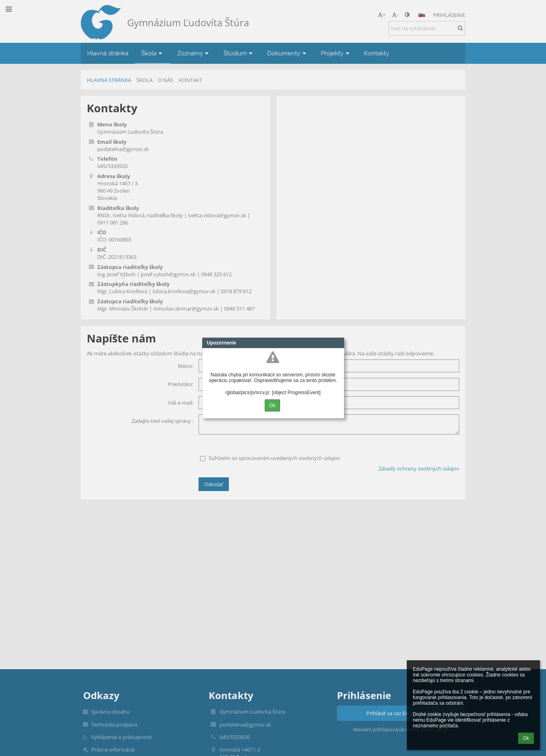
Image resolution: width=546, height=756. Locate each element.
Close (338, 343)
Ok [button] (526, 738)
